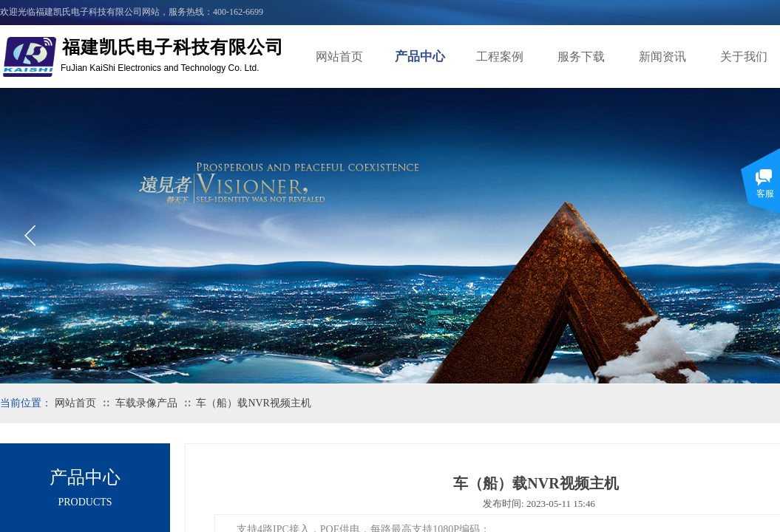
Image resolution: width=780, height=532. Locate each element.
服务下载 (581, 57)
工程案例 (500, 57)
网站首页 (339, 57)
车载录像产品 (146, 403)
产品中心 (420, 57)
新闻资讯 (662, 57)
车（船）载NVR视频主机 (254, 403)
